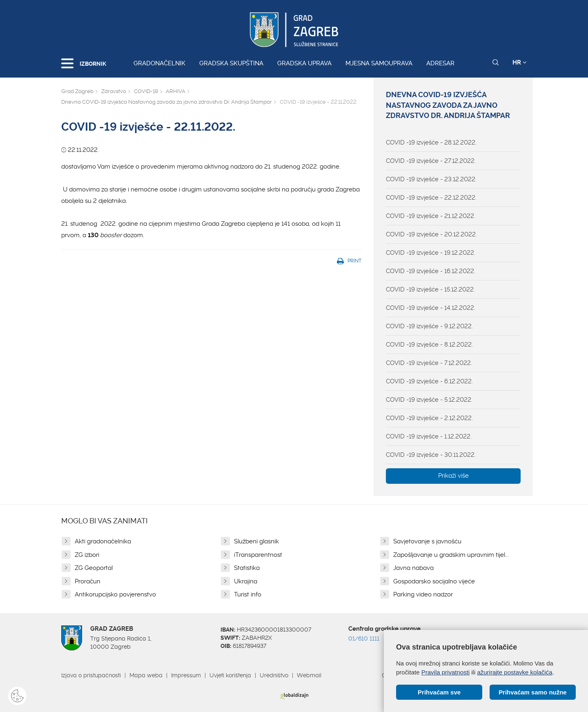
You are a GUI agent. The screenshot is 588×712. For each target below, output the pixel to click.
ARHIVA (176, 91)
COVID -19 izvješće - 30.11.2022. (431, 455)
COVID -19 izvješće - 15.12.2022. (430, 289)
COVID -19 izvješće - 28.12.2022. (431, 142)
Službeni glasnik (256, 541)
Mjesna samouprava (379, 63)
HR (520, 62)
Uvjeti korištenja (230, 675)
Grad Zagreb (77, 91)
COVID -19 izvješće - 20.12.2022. (431, 234)
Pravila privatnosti (445, 672)
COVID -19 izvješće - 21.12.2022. (431, 216)
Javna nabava (413, 568)
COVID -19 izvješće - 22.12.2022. (431, 198)
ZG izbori (87, 555)
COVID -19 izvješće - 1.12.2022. (429, 436)
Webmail (309, 675)
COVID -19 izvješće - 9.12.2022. (429, 326)
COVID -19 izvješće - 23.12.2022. (431, 179)
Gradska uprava (304, 63)
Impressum (186, 675)
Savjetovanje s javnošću (427, 541)
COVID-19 (146, 91)
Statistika (247, 568)
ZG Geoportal (94, 568)
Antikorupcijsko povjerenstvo (115, 594)
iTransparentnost (258, 555)
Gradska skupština (231, 63)
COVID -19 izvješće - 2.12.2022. (429, 418)
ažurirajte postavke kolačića (514, 672)
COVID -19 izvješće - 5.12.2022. (429, 400)
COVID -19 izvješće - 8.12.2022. (429, 345)
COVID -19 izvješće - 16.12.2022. (431, 271)
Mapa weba (146, 675)
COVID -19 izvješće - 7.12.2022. (429, 363)
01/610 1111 (364, 639)
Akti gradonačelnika (103, 541)
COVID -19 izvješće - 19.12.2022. (431, 253)
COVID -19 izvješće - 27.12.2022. (431, 161)
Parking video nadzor (423, 594)
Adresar (440, 63)
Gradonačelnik (159, 63)
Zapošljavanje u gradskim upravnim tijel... (451, 555)
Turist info (248, 594)
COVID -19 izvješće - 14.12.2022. (431, 308)
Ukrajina (246, 581)
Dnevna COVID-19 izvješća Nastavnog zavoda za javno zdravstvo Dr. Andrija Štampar (167, 102)
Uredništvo (274, 675)
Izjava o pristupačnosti (91, 675)
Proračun (88, 581)
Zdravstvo (114, 91)
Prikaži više (453, 476)
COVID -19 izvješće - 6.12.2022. (429, 381)
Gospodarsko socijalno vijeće (434, 581)
